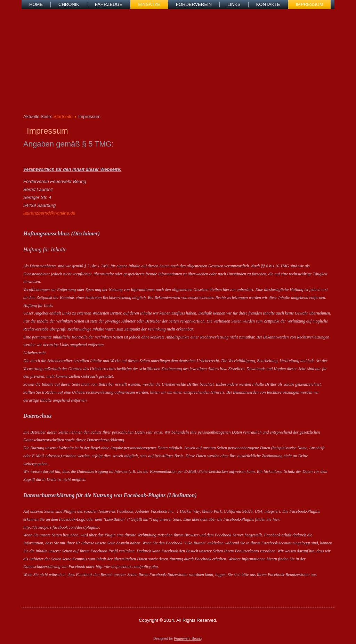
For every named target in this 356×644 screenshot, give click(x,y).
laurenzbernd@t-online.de (49, 213)
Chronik (69, 4)
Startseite (63, 116)
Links (234, 4)
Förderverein (194, 4)
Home (36, 4)
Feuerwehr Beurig (188, 639)
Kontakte (268, 4)
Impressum (310, 4)
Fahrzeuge (109, 4)
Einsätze (149, 4)
